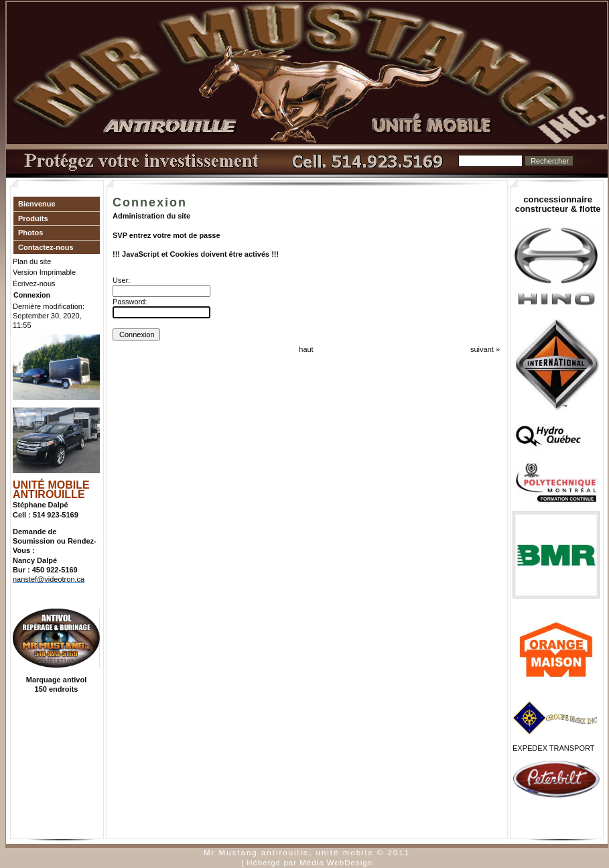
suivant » (485, 349)
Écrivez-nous (34, 284)
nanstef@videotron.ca (49, 579)
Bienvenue (37, 204)
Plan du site (32, 261)
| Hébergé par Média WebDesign (307, 863)
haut (306, 349)
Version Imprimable (44, 272)
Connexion (32, 295)
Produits (33, 219)
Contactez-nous (46, 247)
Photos (30, 233)
